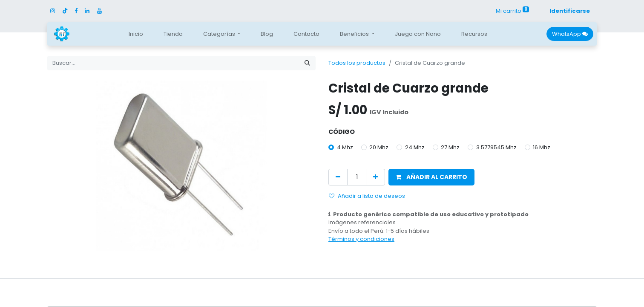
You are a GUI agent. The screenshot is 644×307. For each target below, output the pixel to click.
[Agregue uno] (375, 177)
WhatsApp (570, 34)
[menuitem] (136, 34)
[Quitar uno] (338, 177)
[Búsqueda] (307, 63)
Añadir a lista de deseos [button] (367, 196)
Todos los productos (357, 63)
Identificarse (570, 11)
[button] (431, 177)
